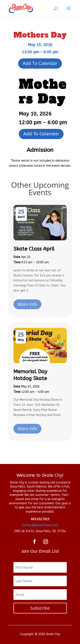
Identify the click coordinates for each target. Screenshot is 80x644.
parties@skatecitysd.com (40, 525)
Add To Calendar (40, 63)
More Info (27, 304)
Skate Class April (34, 249)
